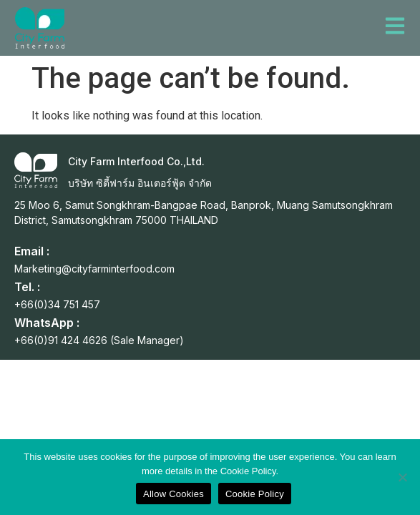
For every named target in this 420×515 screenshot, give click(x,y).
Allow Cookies (174, 494)
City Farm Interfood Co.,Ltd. (136, 161)
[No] (402, 477)
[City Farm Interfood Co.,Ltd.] (36, 170)
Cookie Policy (255, 494)
